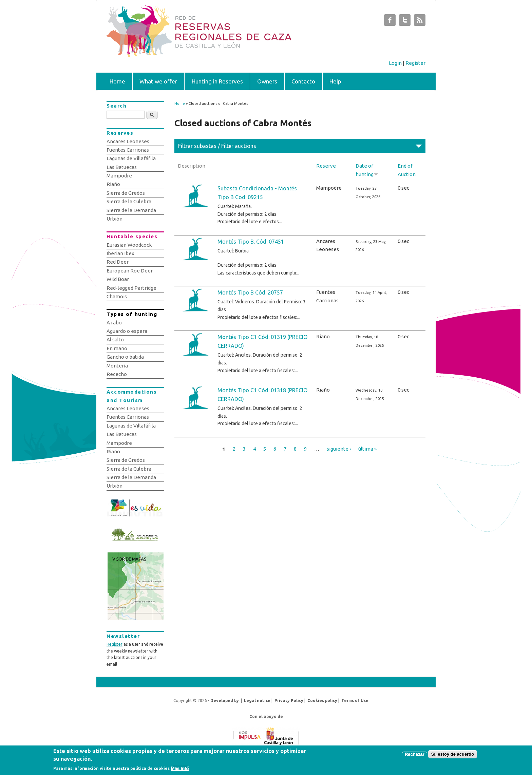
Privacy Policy (289, 701)
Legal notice (257, 701)
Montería (117, 366)
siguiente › (339, 449)
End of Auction (407, 170)
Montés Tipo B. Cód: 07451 (251, 242)
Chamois (117, 296)
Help (335, 81)
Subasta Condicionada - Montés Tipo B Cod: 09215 (257, 193)
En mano (117, 348)
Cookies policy (322, 701)
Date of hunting (367, 170)
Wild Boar (118, 279)
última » (367, 449)
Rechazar (415, 755)
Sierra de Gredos (126, 193)
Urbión (115, 219)
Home (117, 81)
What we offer (158, 81)
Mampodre (119, 176)
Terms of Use (355, 701)
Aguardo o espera (127, 331)
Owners (267, 81)
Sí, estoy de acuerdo (453, 755)
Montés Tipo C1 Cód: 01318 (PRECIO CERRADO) (262, 395)
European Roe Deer (130, 271)
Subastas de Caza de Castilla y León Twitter (405, 22)
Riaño (113, 184)
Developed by (225, 701)
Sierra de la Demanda (131, 210)
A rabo (114, 323)
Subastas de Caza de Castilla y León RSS (420, 22)
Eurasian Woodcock (129, 245)
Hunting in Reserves (217, 81)
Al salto (115, 339)
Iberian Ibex (120, 253)
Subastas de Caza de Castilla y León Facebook (390, 22)
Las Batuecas (122, 167)
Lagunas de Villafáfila (131, 158)
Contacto (303, 81)
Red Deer (118, 262)
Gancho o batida (125, 357)
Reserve (326, 166)
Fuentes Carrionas (128, 150)
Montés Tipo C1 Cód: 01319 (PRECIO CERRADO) (262, 341)
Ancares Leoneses (128, 141)
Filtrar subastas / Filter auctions (217, 146)
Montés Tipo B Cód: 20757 (250, 292)
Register (415, 63)
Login (395, 63)
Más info (180, 769)
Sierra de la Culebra (129, 201)
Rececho (117, 374)
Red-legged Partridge (131, 288)
